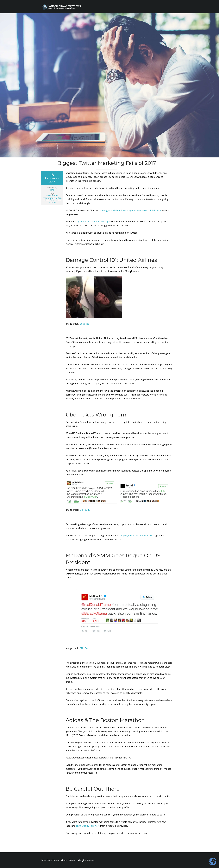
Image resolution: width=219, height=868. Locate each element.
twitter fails (48, 200)
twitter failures (55, 201)
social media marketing (51, 197)
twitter (58, 198)
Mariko (52, 190)
